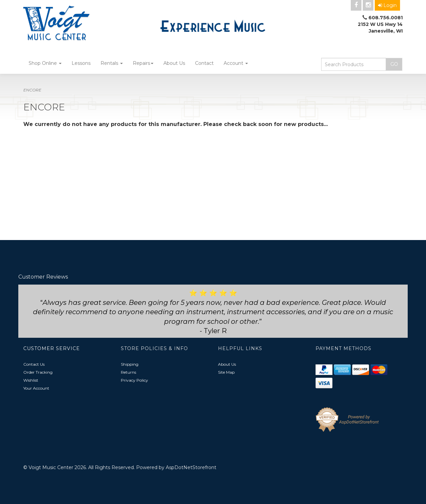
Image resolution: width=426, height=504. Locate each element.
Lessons (81, 63)
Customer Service (52, 348)
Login (387, 5)
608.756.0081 (386, 18)
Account (236, 63)
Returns (128, 372)
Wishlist (31, 380)
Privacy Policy (134, 380)
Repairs (143, 63)
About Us (174, 63)
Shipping (130, 364)
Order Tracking (38, 372)
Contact (204, 63)
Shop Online (45, 63)
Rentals (112, 63)
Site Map (226, 372)
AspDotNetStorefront (191, 467)
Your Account (36, 388)
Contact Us (34, 364)
